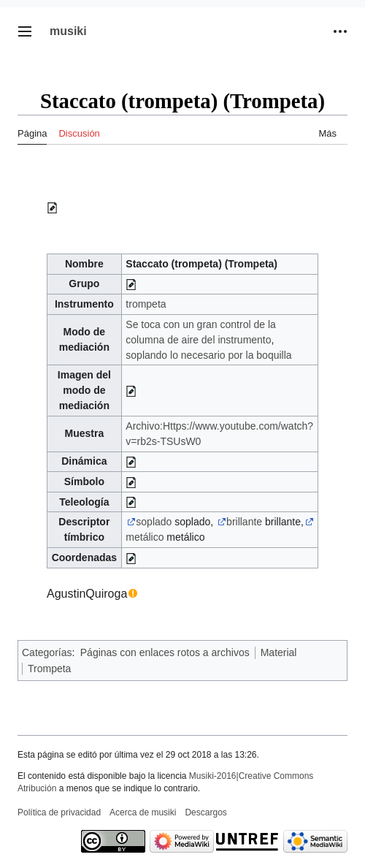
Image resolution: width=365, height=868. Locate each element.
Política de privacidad (59, 812)
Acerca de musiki (143, 812)
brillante (244, 522)
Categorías (47, 652)
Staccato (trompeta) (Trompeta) (201, 264)
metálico (145, 537)
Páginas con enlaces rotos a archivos (165, 652)
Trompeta (49, 669)
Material (279, 652)
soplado (154, 522)
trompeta (146, 304)
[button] (25, 31)
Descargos (205, 812)
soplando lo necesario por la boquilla (208, 355)
